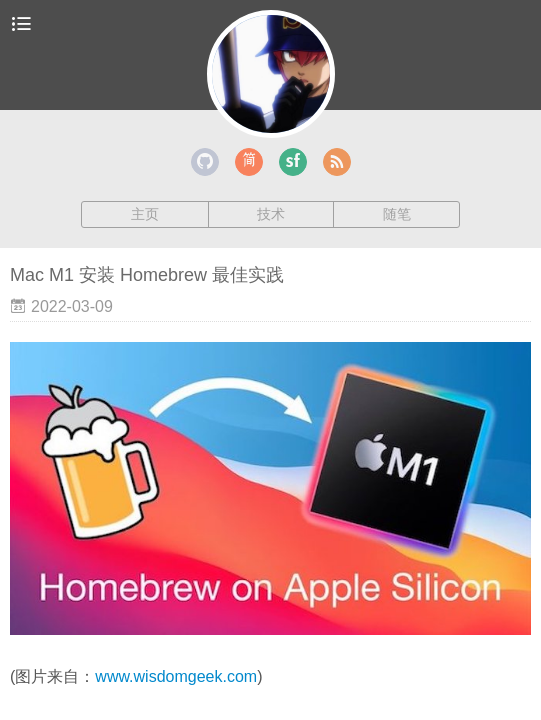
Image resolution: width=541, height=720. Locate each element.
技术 (271, 214)
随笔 (397, 214)
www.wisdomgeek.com (176, 676)
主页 (145, 214)
